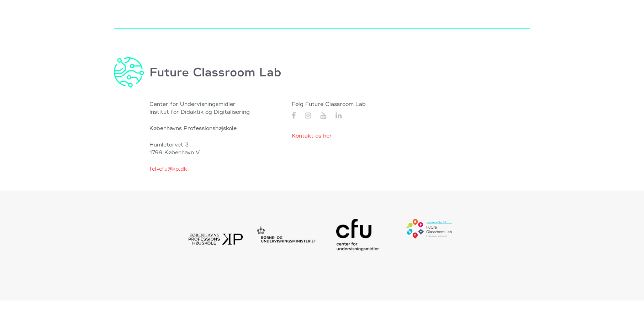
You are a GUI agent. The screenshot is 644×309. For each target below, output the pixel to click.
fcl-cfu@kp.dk (168, 169)
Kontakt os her (312, 136)
